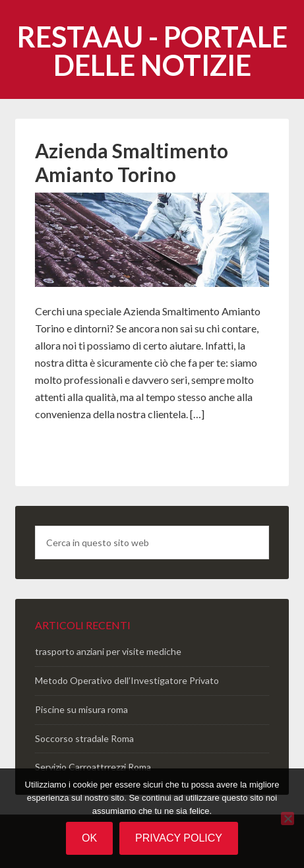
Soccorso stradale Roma (84, 738)
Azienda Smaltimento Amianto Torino (132, 162)
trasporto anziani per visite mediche (108, 651)
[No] (288, 819)
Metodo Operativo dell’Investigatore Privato (127, 680)
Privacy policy (179, 838)
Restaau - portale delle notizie (152, 51)
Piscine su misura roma (81, 709)
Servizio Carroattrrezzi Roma (93, 767)
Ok (89, 838)
